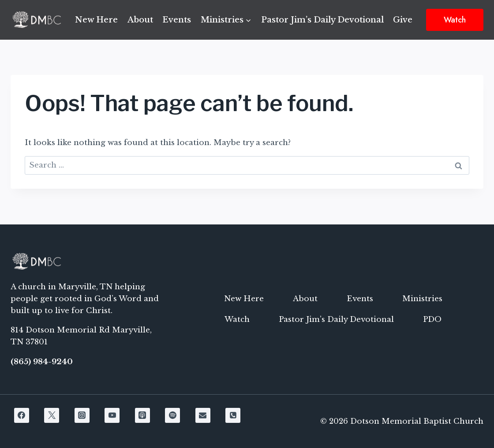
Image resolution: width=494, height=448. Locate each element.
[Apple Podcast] (142, 415)
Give (403, 20)
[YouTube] (112, 415)
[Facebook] (22, 415)
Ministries (422, 299)
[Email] (203, 415)
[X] (52, 415)
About (140, 20)
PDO (432, 319)
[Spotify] (172, 415)
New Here (96, 20)
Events (177, 20)
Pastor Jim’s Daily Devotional (322, 20)
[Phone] (233, 415)
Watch (455, 20)
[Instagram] (82, 415)
